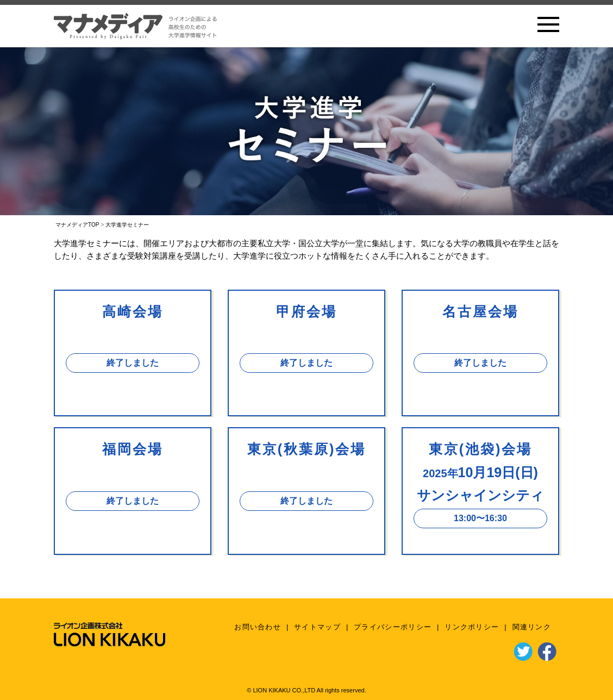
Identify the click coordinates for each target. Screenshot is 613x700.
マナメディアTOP (77, 225)
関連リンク (532, 627)
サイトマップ (317, 627)
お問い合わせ (258, 627)
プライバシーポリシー (393, 627)
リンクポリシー (472, 627)
